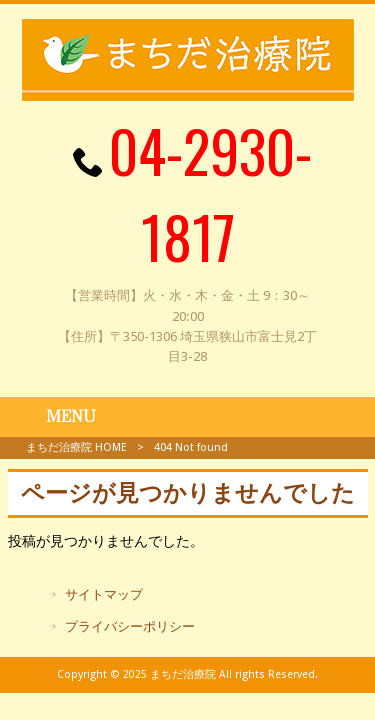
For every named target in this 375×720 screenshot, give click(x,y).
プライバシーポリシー (130, 626)
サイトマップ (104, 594)
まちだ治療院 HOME (76, 447)
